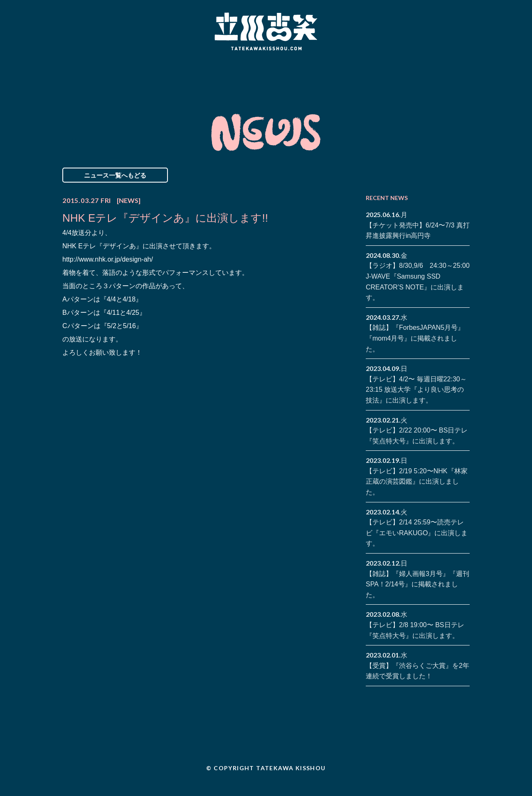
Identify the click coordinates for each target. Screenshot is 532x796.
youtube (463, 82)
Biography (254, 76)
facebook (451, 70)
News (97, 76)
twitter (463, 70)
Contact (411, 76)
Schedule (171, 76)
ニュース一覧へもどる (115, 175)
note (451, 82)
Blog (337, 76)
